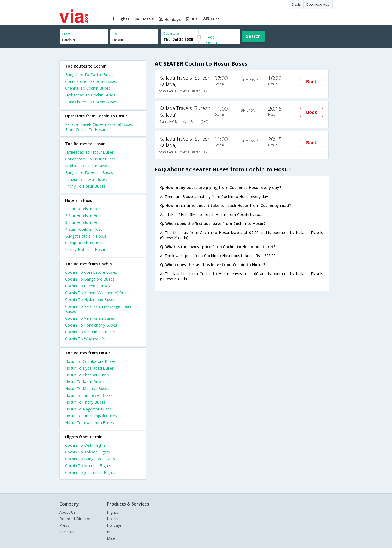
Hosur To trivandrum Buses (89, 423)
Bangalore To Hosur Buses (89, 173)
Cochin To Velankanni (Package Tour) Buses (98, 309)
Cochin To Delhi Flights (85, 445)
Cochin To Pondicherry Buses (91, 325)
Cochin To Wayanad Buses (89, 339)
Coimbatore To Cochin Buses (91, 81)
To (115, 34)
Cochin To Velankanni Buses (90, 318)
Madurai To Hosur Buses (87, 166)
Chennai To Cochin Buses (88, 88)
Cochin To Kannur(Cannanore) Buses (98, 293)
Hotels (112, 519)
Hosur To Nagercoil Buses (88, 409)
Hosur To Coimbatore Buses (90, 361)
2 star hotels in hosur (85, 216)
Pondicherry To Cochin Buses (91, 102)
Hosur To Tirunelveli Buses (89, 395)
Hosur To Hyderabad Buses (89, 368)
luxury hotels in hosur (85, 250)
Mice (111, 538)
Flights (112, 512)
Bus (110, 532)
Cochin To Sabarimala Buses (90, 332)
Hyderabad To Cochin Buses (90, 95)
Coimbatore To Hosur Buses (90, 159)
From (66, 34)
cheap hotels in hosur (85, 243)
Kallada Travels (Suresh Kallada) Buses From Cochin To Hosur (99, 127)
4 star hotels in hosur (85, 229)
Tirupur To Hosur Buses (86, 179)
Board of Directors (76, 519)
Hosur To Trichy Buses (85, 402)
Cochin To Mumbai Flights (88, 466)
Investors (68, 532)
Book (311, 82)
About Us (68, 512)
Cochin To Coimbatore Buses (91, 272)
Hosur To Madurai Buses (87, 389)
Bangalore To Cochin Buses (90, 74)
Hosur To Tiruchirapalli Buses (91, 416)
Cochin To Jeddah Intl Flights (90, 472)
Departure (171, 33)
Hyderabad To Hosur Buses (89, 152)
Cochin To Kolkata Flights (88, 452)
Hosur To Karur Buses (85, 382)
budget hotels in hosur (86, 236)
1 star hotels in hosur (85, 209)
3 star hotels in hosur (85, 222)
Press (64, 525)
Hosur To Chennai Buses (87, 375)
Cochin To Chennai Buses (88, 286)
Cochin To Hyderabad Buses (90, 299)
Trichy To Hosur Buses (85, 186)
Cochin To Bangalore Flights (90, 459)
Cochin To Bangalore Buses (90, 279)
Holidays (114, 525)
